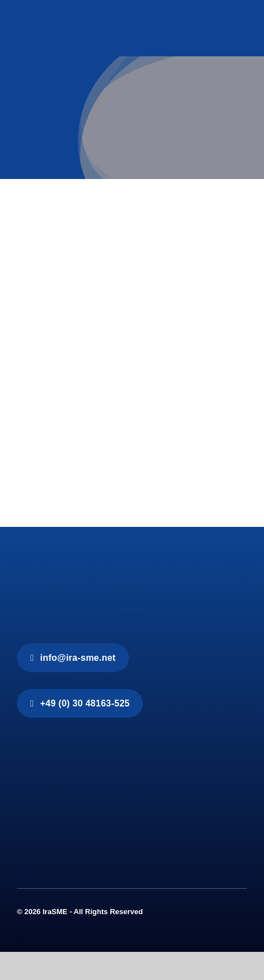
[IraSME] (101, 565)
